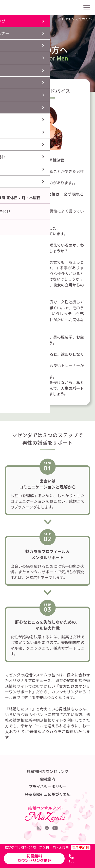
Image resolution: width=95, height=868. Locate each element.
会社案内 (48, 779)
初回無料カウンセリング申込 (34, 858)
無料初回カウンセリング (48, 772)
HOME (66, 19)
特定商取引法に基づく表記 (48, 794)
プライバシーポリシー (48, 787)
